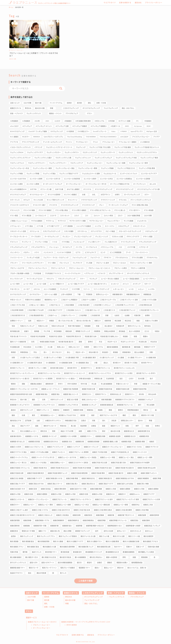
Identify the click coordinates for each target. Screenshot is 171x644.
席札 (46, 603)
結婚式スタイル (71, 593)
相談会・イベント (137, 593)
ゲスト (29, 611)
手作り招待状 (72, 625)
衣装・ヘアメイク (116, 593)
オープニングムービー (42, 628)
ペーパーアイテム (51, 593)
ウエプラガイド (110, 3)
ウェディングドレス (117, 597)
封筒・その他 (49, 607)
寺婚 (67, 603)
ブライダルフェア (137, 597)
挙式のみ (69, 597)
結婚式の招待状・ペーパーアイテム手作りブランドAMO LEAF (86, 622)
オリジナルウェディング (93, 597)
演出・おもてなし (91, 603)
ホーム (11, 7)
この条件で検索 (86, 581)
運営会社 (138, 3)
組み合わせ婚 (70, 600)
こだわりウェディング (93, 593)
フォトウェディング (92, 600)
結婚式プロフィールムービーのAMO (42, 622)
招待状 (47, 597)
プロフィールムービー (17, 50)
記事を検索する (125, 3)
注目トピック (32, 593)
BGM (12, 59)
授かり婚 (31, 600)
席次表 (47, 600)
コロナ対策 (31, 597)
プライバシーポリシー (154, 3)
